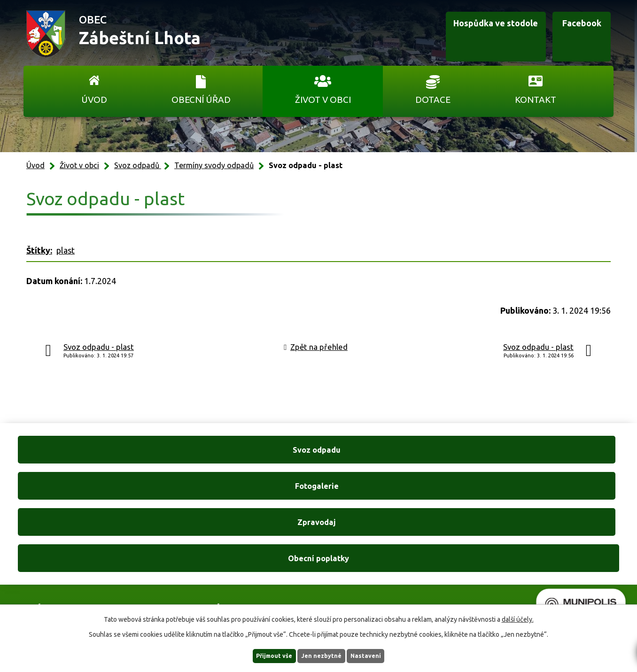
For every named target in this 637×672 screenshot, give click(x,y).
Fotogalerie (240, 460)
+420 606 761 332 (218, 551)
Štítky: (39, 250)
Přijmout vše (262, 655)
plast (66, 250)
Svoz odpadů (138, 165)
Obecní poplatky (553, 460)
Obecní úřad (201, 100)
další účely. (518, 618)
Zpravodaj (397, 460)
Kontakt (536, 100)
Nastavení (379, 655)
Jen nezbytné (323, 655)
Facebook (567, 34)
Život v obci (323, 100)
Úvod (94, 100)
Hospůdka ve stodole (461, 34)
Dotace (433, 100)
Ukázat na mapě (441, 570)
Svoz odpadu (84, 460)
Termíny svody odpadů (214, 165)
